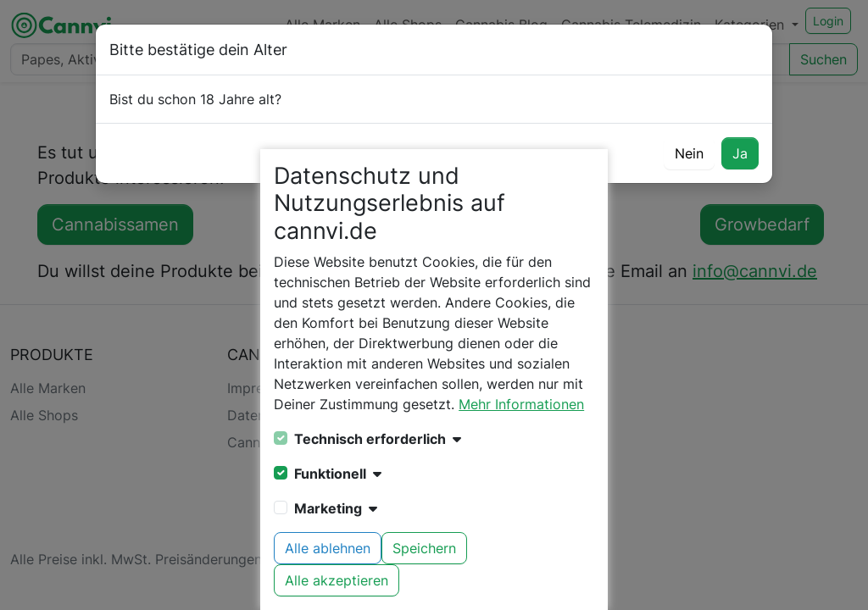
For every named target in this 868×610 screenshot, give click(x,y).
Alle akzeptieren (337, 580)
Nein (689, 153)
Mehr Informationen (521, 404)
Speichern (424, 548)
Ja (740, 153)
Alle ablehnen (328, 548)
